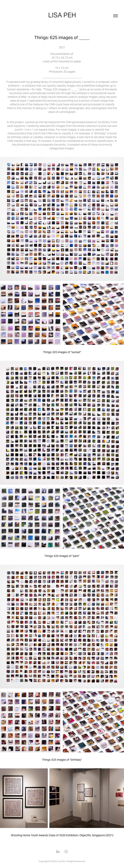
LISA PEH (62, 15)
